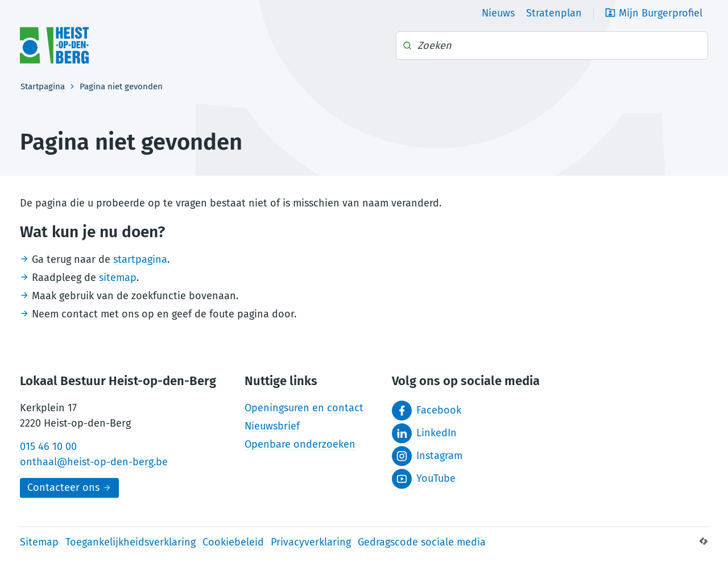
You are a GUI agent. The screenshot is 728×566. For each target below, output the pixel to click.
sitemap (118, 278)
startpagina (140, 259)
